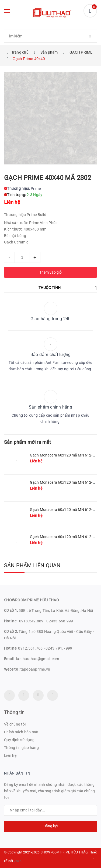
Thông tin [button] (14, 712)
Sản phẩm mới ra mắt (27, 442)
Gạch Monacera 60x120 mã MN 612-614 (65, 537)
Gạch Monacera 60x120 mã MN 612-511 (65, 455)
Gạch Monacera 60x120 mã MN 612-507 (65, 510)
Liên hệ (10, 755)
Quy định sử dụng (19, 740)
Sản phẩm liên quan (32, 565)
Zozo (18, 861)
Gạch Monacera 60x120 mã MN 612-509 (65, 482)
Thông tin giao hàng (21, 748)
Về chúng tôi (15, 724)
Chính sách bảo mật (21, 732)
